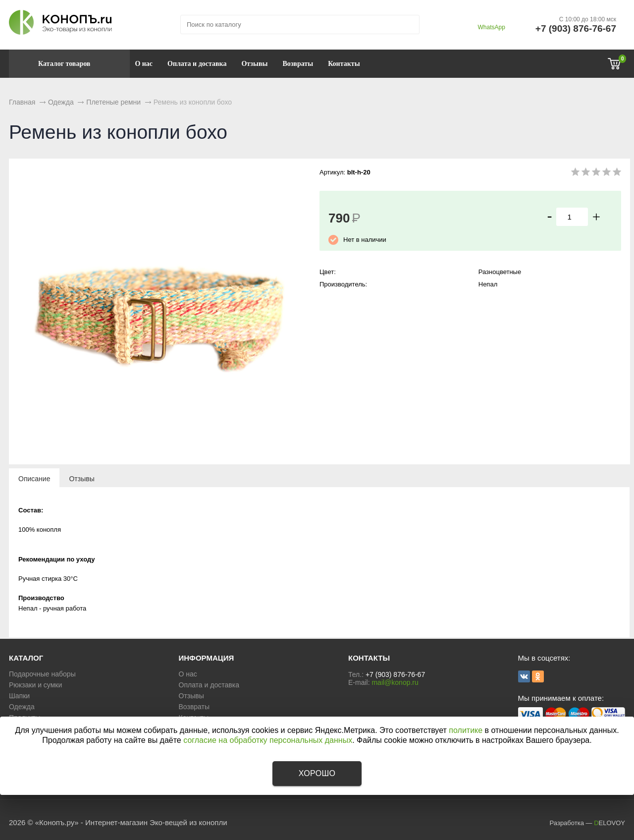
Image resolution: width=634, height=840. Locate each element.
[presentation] (34, 478)
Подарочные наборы (42, 674)
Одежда (22, 707)
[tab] (34, 478)
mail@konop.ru (395, 682)
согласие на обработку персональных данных (268, 740)
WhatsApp (491, 27)
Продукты (25, 718)
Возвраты (298, 64)
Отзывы (254, 64)
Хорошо (317, 773)
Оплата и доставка (197, 64)
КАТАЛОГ (26, 658)
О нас (144, 64)
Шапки (19, 696)
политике (466, 730)
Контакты (344, 64)
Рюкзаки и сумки (35, 685)
